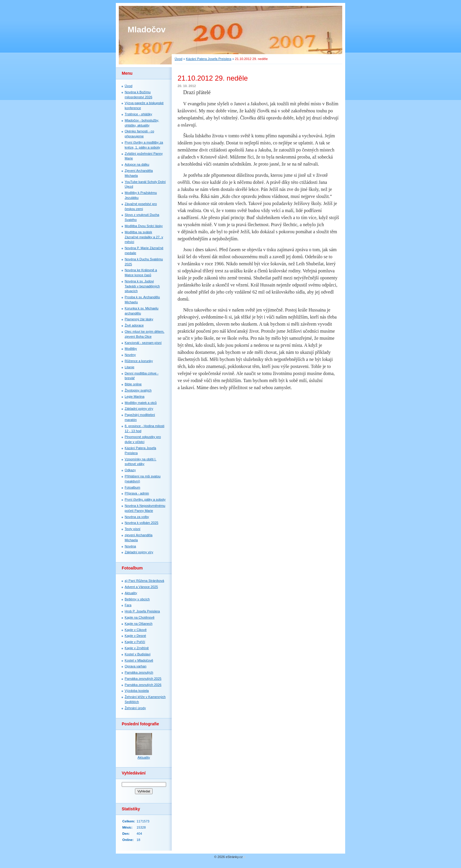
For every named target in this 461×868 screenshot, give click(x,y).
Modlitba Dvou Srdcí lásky (144, 226)
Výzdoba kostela (137, 691)
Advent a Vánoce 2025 (141, 587)
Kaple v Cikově (136, 630)
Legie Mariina (135, 396)
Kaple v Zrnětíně (137, 648)
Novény (130, 355)
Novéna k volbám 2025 (141, 523)
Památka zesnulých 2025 (143, 679)
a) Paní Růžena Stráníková (144, 581)
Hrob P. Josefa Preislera (142, 611)
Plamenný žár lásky (139, 319)
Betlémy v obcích (137, 599)
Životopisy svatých (138, 390)
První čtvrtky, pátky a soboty (145, 499)
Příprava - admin (137, 493)
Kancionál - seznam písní (143, 343)
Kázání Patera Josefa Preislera (209, 59)
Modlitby (131, 349)
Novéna (130, 546)
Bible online (133, 384)
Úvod (178, 59)
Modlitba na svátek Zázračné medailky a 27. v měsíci (144, 237)
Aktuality (131, 593)
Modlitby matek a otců (141, 403)
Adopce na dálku (137, 164)
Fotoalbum (132, 487)
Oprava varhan (136, 666)
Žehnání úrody (135, 708)
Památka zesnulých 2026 (143, 685)
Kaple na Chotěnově (140, 617)
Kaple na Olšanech (139, 624)
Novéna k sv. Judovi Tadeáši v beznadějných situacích (142, 286)
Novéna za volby (137, 517)
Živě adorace (134, 325)
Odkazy (130, 470)
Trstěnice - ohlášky (138, 114)
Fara (128, 605)
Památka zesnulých (139, 672)
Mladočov (147, 30)
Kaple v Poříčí (135, 642)
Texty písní (132, 529)
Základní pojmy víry (139, 409)
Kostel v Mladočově (139, 660)
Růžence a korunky (139, 361)
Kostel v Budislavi (138, 654)
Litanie (130, 367)
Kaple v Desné (135, 636)
